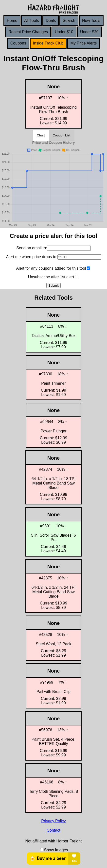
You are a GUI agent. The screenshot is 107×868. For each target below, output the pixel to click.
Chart (41, 135)
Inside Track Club (48, 43)
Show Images (56, 850)
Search (69, 21)
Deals (51, 21)
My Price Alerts (83, 43)
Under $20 (89, 32)
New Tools (91, 21)
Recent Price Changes (28, 32)
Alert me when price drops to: (32, 257)
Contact (53, 830)
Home (12, 21)
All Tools (31, 21)
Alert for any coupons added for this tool (51, 268)
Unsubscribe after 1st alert (51, 277)
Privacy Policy (53, 821)
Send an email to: (32, 248)
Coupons (18, 43)
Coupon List (62, 135)
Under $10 (64, 32)
